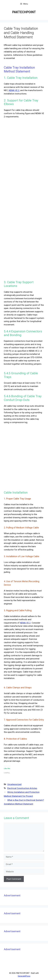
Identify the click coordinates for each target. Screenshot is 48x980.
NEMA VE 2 (25, 623)
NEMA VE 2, (14, 90)
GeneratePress (24, 976)
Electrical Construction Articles (22, 788)
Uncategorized (14, 784)
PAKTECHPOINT (24, 12)
